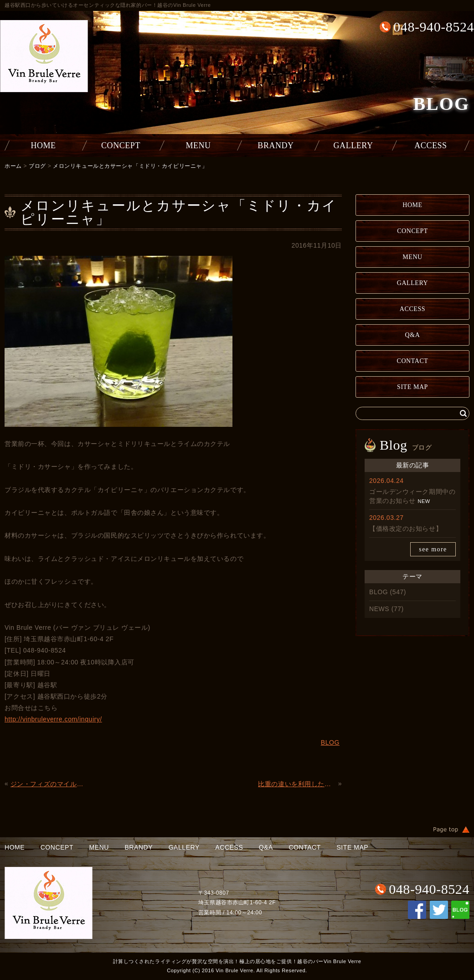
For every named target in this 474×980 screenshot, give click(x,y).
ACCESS (430, 145)
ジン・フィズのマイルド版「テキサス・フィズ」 (49, 784)
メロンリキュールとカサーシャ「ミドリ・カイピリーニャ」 (130, 166)
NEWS (379, 609)
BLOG (379, 592)
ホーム (13, 166)
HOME (43, 145)
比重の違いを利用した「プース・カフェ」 (297, 784)
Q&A (413, 335)
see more (433, 549)
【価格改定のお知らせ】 (406, 529)
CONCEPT (121, 145)
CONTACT (413, 361)
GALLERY (353, 145)
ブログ (37, 166)
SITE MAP (412, 387)
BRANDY (276, 145)
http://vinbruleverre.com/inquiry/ (53, 719)
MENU (198, 145)
